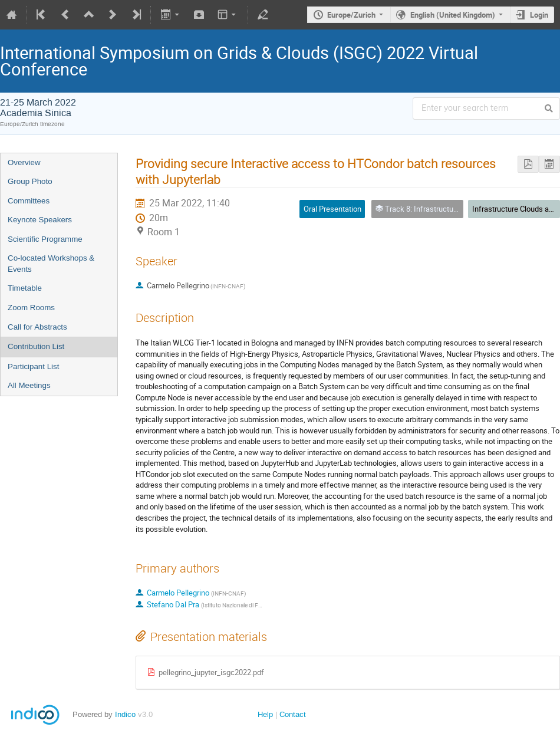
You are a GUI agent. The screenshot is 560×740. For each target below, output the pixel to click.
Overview (24, 162)
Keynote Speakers (40, 220)
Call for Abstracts (37, 327)
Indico (125, 714)
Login (539, 15)
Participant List (33, 366)
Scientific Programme (45, 239)
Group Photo (30, 181)
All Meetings (29, 385)
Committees (29, 201)
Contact (293, 714)
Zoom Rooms (31, 307)
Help (265, 714)
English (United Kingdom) (453, 15)
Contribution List (36, 346)
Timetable (25, 288)
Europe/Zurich (351, 15)
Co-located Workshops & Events (51, 264)
